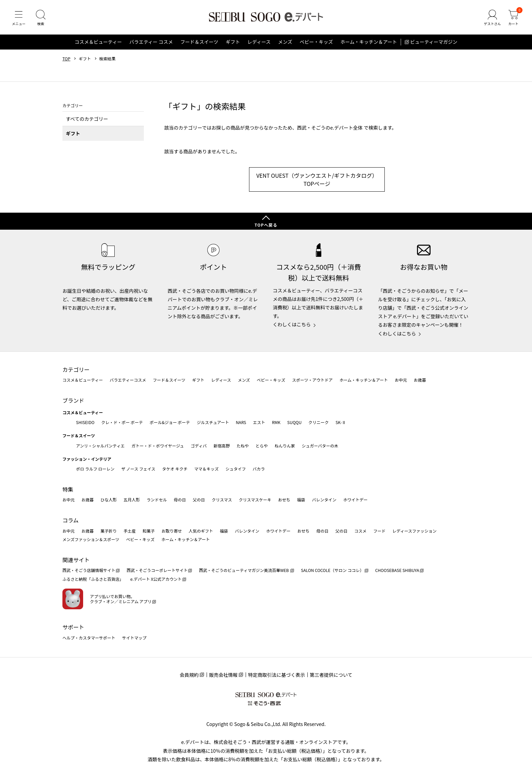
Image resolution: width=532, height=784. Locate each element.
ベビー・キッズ (316, 42)
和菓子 (149, 531)
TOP (66, 59)
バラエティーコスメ (128, 380)
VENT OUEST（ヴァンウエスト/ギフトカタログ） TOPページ (317, 180)
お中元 (401, 380)
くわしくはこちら (292, 324)
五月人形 (132, 500)
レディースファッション (414, 531)
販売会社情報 (223, 675)
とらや (262, 446)
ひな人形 (109, 500)
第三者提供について (331, 675)
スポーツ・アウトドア (312, 380)
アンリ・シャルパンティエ (100, 446)
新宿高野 (222, 446)
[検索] (41, 18)
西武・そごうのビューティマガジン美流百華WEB (244, 570)
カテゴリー (76, 369)
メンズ (285, 42)
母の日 (180, 500)
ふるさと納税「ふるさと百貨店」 (93, 579)
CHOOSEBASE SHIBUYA (397, 570)
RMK (276, 422)
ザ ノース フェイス (138, 469)
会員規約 (189, 675)
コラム (71, 520)
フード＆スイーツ (199, 42)
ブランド (73, 400)
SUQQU (294, 422)
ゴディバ (199, 446)
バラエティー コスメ (151, 42)
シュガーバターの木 (320, 446)
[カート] (513, 18)
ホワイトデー (355, 500)
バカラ (259, 469)
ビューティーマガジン (434, 42)
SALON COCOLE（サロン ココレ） (332, 570)
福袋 (301, 500)
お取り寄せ (172, 531)
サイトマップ (134, 638)
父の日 (199, 500)
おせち (284, 500)
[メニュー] (19, 18)
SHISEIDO (85, 422)
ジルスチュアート (213, 422)
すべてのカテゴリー (87, 119)
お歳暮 (420, 380)
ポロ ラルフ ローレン (95, 469)
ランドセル (157, 500)
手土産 (130, 531)
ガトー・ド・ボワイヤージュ (158, 446)
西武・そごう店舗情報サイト (89, 570)
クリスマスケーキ (255, 500)
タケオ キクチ (175, 469)
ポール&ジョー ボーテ (170, 422)
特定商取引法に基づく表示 (277, 675)
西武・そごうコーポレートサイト (157, 570)
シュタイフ (236, 469)
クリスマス (222, 500)
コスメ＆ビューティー (98, 42)
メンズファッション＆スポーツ (91, 539)
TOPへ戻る (266, 225)
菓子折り (109, 531)
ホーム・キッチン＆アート (369, 42)
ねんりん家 (285, 446)
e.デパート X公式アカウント (156, 579)
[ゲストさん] (492, 18)
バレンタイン (324, 500)
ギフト (233, 42)
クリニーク (319, 422)
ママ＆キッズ (207, 469)
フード (379, 531)
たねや (243, 446)
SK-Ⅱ (341, 422)
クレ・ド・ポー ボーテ (122, 422)
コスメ (360, 531)
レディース (259, 42)
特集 (68, 489)
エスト (259, 422)
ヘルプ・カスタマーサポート (89, 638)
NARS (241, 422)
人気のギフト (201, 531)
